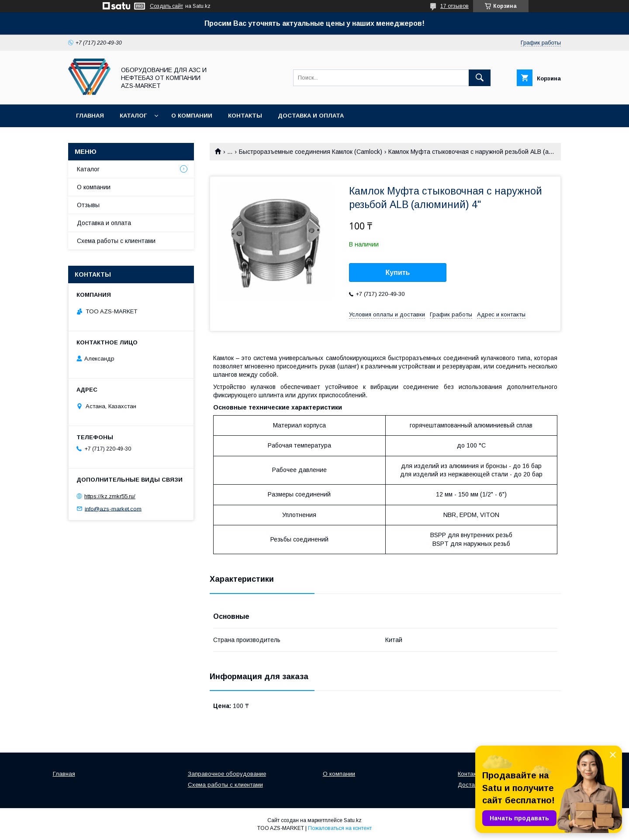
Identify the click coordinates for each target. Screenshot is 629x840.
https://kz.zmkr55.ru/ (110, 496)
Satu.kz (353, 820)
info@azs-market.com (113, 509)
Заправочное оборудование (227, 774)
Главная (90, 116)
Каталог (133, 116)
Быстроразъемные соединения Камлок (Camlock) (311, 152)
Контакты (245, 116)
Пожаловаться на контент (340, 828)
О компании (192, 116)
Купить (398, 272)
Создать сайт (166, 6)
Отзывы (88, 205)
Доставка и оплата (311, 116)
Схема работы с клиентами (116, 241)
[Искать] (480, 78)
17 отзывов (454, 6)
